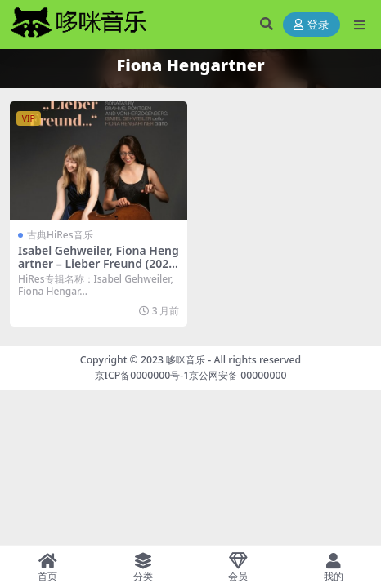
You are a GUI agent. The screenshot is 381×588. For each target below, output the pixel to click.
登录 (312, 25)
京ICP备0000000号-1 (142, 375)
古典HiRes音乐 (60, 235)
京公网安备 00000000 (238, 375)
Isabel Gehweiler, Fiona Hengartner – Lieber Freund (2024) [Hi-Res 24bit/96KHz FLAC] (99, 264)
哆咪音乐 (186, 360)
